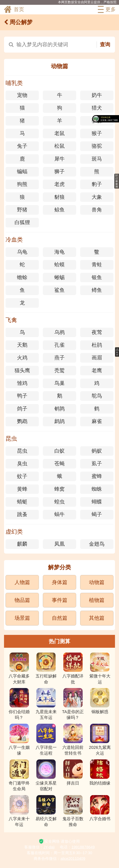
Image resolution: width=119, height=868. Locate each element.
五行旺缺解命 (46, 668)
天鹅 (22, 345)
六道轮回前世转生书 (73, 740)
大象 (97, 197)
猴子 (97, 133)
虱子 (97, 464)
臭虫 (22, 464)
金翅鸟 (97, 544)
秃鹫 (59, 370)
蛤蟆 (59, 265)
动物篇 (97, 582)
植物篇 (97, 600)
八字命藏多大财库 (19, 668)
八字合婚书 (100, 808)
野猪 (22, 210)
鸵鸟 (97, 396)
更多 (106, 9)
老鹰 (97, 370)
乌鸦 (59, 332)
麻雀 (97, 421)
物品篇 (22, 600)
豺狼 (59, 197)
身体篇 (60, 582)
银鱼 (97, 277)
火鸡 (22, 358)
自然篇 (60, 618)
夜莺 (97, 332)
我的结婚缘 (100, 772)
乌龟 (22, 252)
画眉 (97, 358)
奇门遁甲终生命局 (19, 775)
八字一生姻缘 (19, 740)
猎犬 (97, 108)
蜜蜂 (97, 476)
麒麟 (22, 544)
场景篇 (22, 618)
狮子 (59, 172)
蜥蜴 (59, 277)
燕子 (59, 358)
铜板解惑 (100, 701)
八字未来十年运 (19, 811)
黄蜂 (22, 489)
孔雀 (59, 345)
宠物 (22, 95)
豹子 (97, 184)
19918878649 (83, 847)
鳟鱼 (97, 290)
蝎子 (97, 514)
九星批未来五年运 (46, 704)
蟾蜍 (22, 277)
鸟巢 (59, 383)
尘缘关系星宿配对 (46, 775)
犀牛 (59, 159)
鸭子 (22, 396)
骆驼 (97, 146)
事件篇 (60, 600)
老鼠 (59, 133)
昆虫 (22, 451)
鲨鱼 (59, 290)
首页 (14, 9)
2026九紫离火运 (100, 740)
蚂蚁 (97, 451)
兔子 (22, 146)
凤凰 (59, 544)
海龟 (59, 252)
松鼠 (59, 146)
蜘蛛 (97, 489)
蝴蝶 (97, 502)
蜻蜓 (22, 502)
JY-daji (49, 847)
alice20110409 (73, 859)
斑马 (97, 159)
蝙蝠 (22, 172)
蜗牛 (59, 514)
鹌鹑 (59, 409)
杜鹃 (97, 345)
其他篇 (97, 618)
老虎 (59, 184)
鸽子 (22, 409)
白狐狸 (22, 222)
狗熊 (22, 184)
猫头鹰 (22, 370)
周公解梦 (18, 22)
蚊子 (22, 476)
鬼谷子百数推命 (73, 811)
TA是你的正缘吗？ (73, 704)
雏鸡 (22, 383)
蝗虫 (59, 502)
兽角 (97, 210)
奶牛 (97, 95)
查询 (105, 45)
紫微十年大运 (100, 668)
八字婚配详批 (73, 668)
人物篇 (22, 582)
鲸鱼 (59, 210)
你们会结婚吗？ (19, 704)
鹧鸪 (59, 421)
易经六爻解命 (46, 811)
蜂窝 (59, 489)
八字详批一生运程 (46, 740)
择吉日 (73, 772)
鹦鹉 (22, 421)
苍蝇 (59, 464)
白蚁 (59, 451)
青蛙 (97, 265)
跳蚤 (22, 514)
